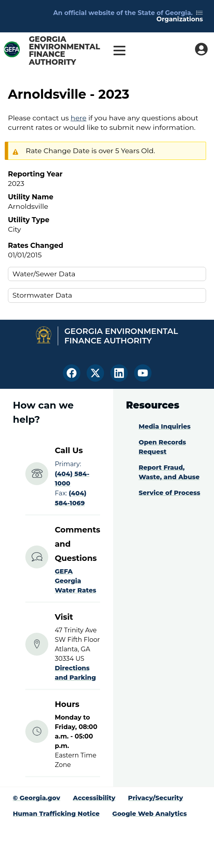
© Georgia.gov (36, 798)
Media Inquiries (164, 427)
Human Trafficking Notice (56, 814)
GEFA (64, 571)
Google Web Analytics (150, 814)
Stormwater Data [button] (43, 295)
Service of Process (169, 493)
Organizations (180, 17)
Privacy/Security (156, 798)
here (79, 118)
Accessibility (94, 798)
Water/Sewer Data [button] (44, 274)
